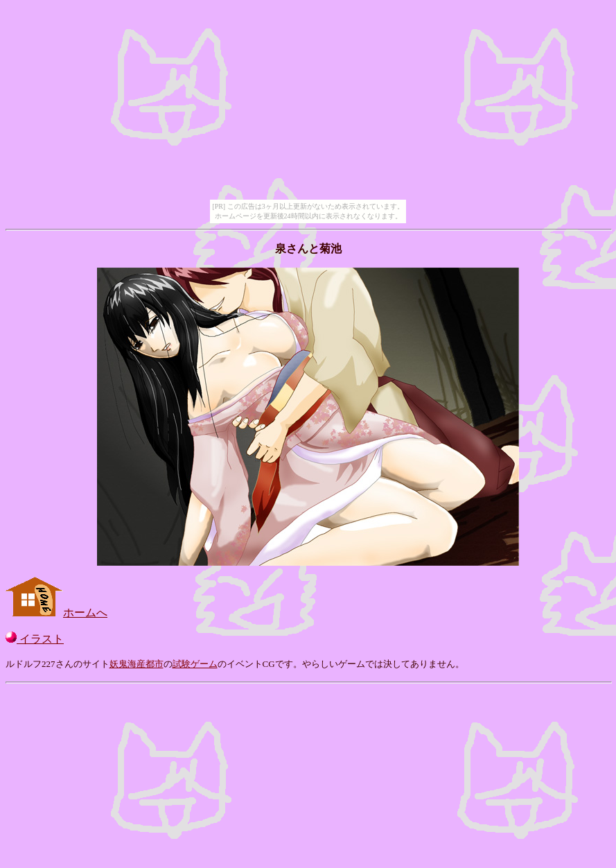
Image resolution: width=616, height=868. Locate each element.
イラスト (35, 639)
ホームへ (56, 613)
